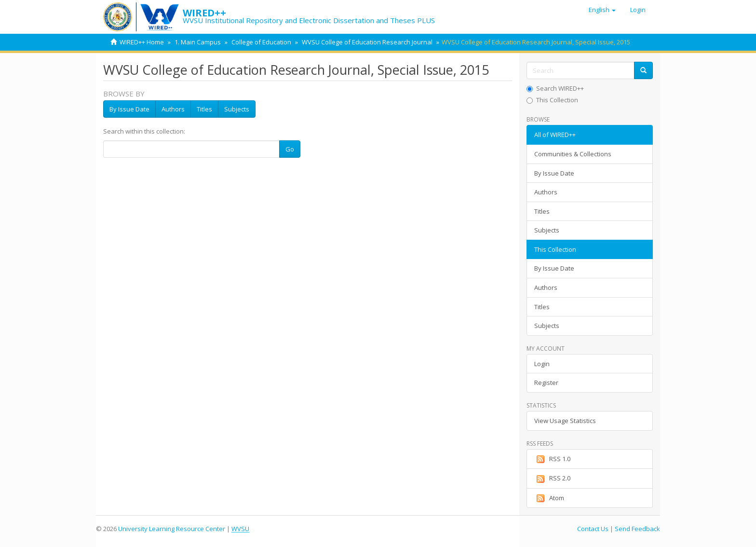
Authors (173, 109)
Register (546, 383)
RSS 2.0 (552, 479)
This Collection (552, 100)
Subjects (237, 109)
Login (542, 364)
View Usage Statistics (565, 421)
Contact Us (593, 529)
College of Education (261, 42)
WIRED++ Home (142, 42)
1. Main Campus (198, 42)
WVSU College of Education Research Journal (367, 42)
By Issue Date (129, 109)
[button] (602, 10)
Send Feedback (637, 529)
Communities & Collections (573, 154)
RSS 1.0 (552, 459)
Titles (204, 109)
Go (290, 149)
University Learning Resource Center (172, 529)
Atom (549, 498)
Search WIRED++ (555, 88)
